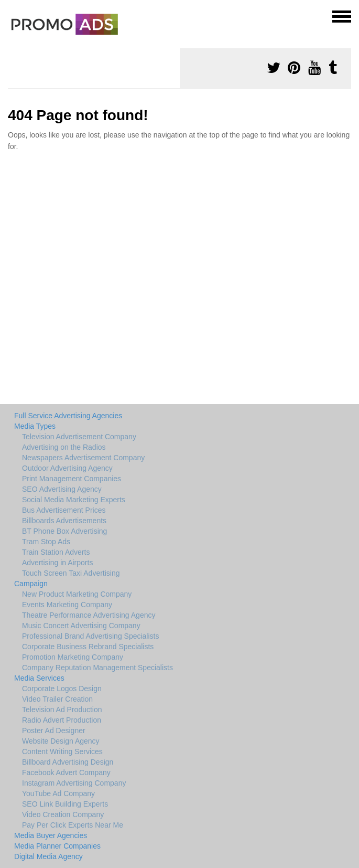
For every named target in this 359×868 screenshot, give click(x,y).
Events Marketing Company (67, 605)
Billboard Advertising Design (68, 762)
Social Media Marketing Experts (74, 500)
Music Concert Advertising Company (81, 626)
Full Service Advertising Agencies (68, 416)
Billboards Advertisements (64, 521)
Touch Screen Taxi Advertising (71, 573)
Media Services (39, 678)
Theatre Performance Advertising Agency (89, 615)
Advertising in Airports (57, 563)
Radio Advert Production (62, 720)
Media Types (35, 426)
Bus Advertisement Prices (64, 510)
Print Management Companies (72, 479)
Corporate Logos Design (62, 689)
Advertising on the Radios (64, 447)
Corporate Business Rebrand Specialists (88, 647)
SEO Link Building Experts (65, 804)
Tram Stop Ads (46, 542)
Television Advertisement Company (79, 437)
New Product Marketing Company (77, 594)
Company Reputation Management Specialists (97, 668)
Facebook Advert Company (66, 772)
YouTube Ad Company (58, 793)
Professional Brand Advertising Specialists (90, 636)
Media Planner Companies (57, 846)
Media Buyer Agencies (51, 835)
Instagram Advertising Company (74, 783)
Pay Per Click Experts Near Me (73, 825)
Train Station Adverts (56, 552)
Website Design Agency (61, 741)
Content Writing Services (62, 751)
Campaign (31, 584)
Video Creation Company (63, 814)
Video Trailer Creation (57, 699)
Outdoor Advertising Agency (67, 468)
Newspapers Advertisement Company (83, 458)
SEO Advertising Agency (62, 489)
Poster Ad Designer (54, 731)
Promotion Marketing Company (73, 657)
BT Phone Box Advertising (64, 531)
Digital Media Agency (48, 856)
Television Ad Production (62, 710)
